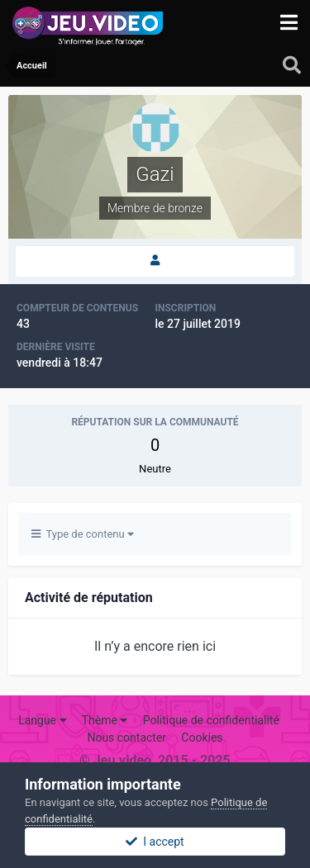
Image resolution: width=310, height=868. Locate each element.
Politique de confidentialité (211, 720)
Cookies (202, 738)
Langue (42, 720)
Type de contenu (83, 534)
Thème (105, 720)
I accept (155, 842)
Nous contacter (126, 738)
